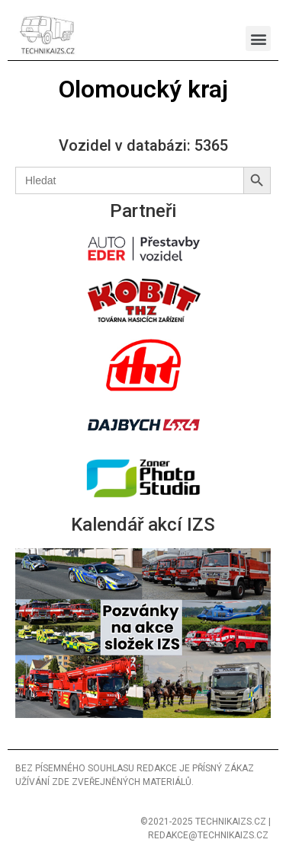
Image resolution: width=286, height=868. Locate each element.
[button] (258, 38)
